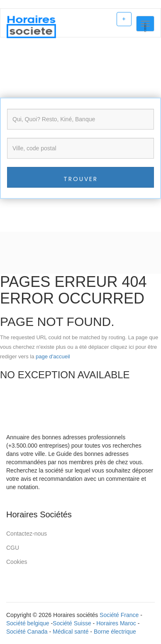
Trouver (81, 179)
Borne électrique (115, 632)
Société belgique (28, 623)
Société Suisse (72, 623)
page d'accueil (53, 356)
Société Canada (27, 632)
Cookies (17, 562)
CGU (13, 548)
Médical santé (71, 632)
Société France (119, 615)
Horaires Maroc (116, 623)
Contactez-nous (27, 534)
